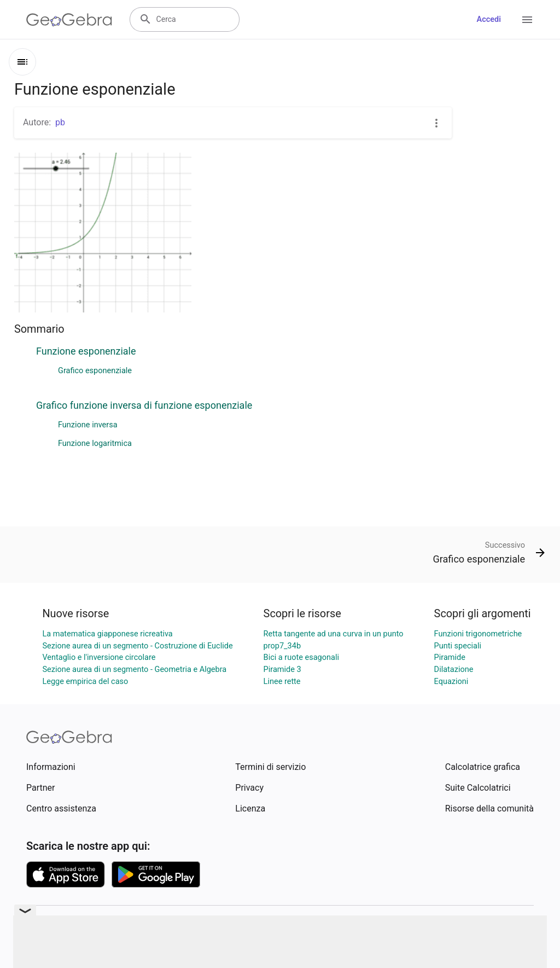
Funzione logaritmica (95, 444)
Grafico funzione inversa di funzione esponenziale (144, 405)
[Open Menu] (527, 20)
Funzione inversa (88, 425)
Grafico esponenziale (95, 371)
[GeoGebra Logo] (69, 20)
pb (60, 122)
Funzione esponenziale (86, 351)
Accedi (489, 19)
